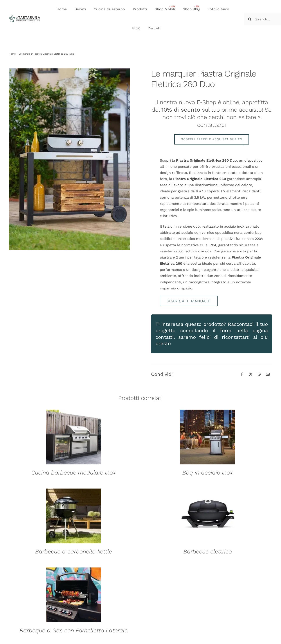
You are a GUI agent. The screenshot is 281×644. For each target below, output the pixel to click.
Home (12, 54)
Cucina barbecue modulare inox (73, 473)
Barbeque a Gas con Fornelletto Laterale (74, 630)
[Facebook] (242, 374)
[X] (251, 374)
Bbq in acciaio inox (207, 473)
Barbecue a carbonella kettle (74, 551)
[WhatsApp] (259, 374)
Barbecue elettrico (208, 551)
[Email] (268, 374)
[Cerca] (250, 19)
